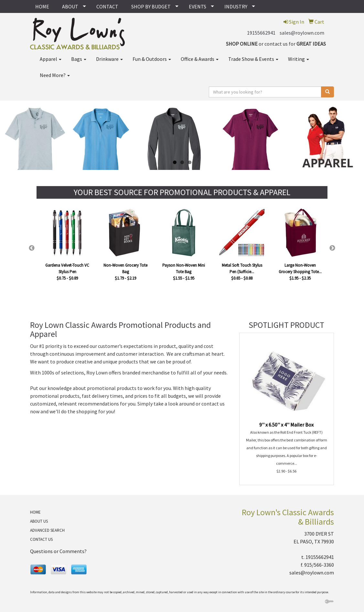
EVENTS (198, 6)
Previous (32, 248)
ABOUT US (39, 521)
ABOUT (70, 6)
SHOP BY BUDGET (151, 6)
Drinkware (109, 59)
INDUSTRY (236, 6)
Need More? (55, 75)
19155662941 (261, 33)
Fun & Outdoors (152, 59)
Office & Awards (200, 59)
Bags (79, 59)
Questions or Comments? (58, 551)
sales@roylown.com (302, 33)
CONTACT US (41, 539)
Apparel (51, 59)
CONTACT (107, 6)
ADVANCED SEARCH (47, 530)
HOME (42, 6)
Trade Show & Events (253, 59)
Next (332, 248)
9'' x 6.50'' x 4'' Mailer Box (286, 425)
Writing (299, 59)
